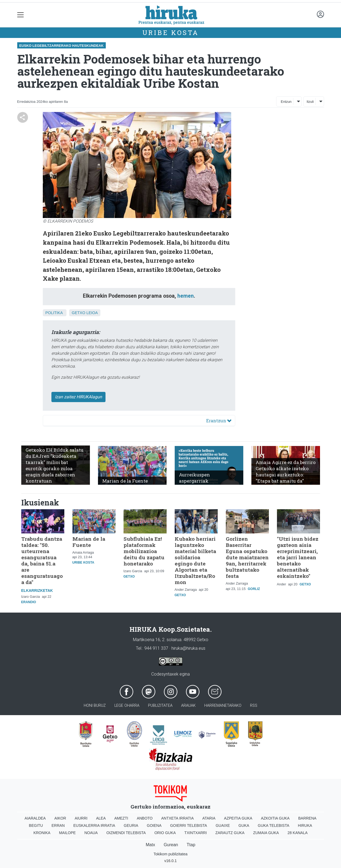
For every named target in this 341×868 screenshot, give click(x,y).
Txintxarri (196, 833)
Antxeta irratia (177, 818)
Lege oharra (127, 706)
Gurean (171, 845)
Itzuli (310, 102)
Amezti (121, 818)
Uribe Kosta (171, 33)
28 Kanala (298, 833)
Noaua (91, 833)
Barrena (307, 818)
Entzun (286, 102)
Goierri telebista (189, 825)
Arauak (188, 706)
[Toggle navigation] (21, 15)
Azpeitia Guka (238, 818)
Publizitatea (160, 706)
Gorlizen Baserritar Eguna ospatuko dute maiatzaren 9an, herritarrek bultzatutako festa (247, 557)
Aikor (60, 818)
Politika (54, 313)
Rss (254, 706)
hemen (186, 296)
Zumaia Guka (266, 833)
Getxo (79, 313)
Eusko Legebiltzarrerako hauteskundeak (61, 46)
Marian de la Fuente (89, 542)
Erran (58, 825)
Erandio (29, 602)
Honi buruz (95, 706)
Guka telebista (274, 825)
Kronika (42, 833)
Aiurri (81, 818)
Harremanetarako (223, 706)
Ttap (191, 845)
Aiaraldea (35, 818)
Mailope (67, 833)
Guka (244, 825)
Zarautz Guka (230, 833)
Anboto (145, 818)
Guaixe (223, 825)
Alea (101, 818)
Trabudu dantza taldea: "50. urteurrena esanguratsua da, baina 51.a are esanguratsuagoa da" (42, 560)
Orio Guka (165, 833)
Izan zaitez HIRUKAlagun (78, 397)
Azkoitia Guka (275, 818)
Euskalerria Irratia (94, 825)
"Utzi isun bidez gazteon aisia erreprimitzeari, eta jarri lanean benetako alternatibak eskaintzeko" (298, 557)
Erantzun (219, 421)
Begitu (36, 825)
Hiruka (305, 825)
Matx (150, 845)
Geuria (131, 825)
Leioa (92, 313)
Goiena (154, 825)
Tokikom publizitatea (170, 854)
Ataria (209, 818)
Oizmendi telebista (126, 833)
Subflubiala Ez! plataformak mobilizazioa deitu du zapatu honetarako (144, 551)
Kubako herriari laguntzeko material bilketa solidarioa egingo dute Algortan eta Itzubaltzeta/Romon (195, 560)
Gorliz (254, 589)
